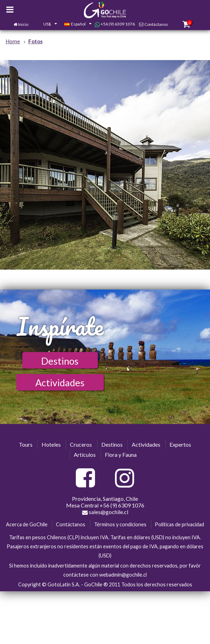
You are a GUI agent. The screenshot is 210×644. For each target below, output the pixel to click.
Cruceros (81, 444)
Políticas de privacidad (179, 524)
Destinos (60, 361)
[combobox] (46, 24)
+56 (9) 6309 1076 (115, 24)
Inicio (23, 24)
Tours (26, 444)
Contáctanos (156, 24)
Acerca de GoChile (27, 524)
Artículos (85, 455)
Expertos (180, 444)
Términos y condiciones (120, 524)
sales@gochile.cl (105, 512)
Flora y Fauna (121, 455)
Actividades (60, 383)
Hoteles (51, 444)
